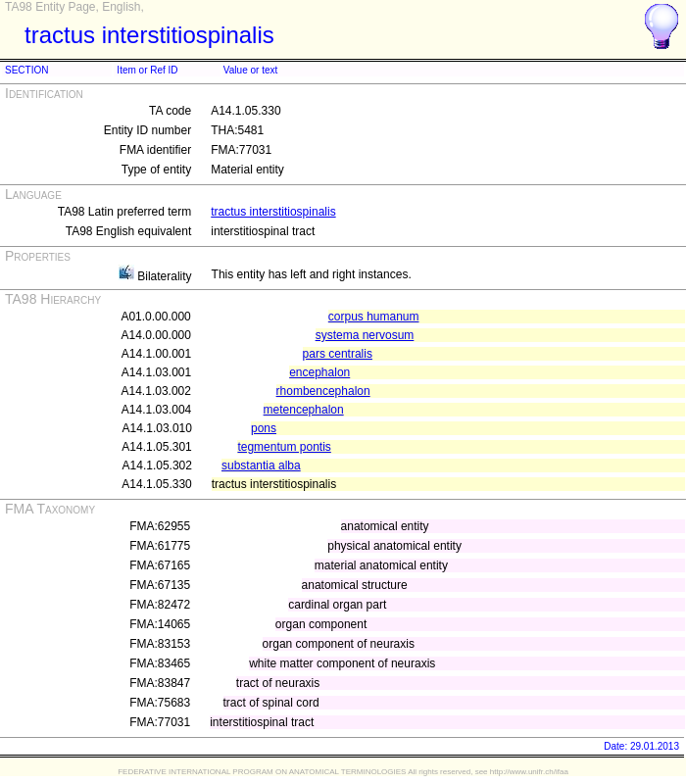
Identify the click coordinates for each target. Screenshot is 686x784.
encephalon (319, 372)
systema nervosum (365, 335)
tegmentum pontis (284, 447)
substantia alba (261, 465)
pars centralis (338, 354)
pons (264, 428)
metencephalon (304, 410)
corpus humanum (374, 317)
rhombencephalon (323, 391)
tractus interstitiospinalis (273, 212)
